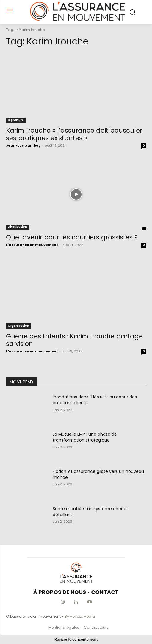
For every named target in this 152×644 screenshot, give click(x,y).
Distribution (17, 227)
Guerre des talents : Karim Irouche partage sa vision (74, 340)
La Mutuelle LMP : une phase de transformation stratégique (85, 437)
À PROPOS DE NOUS (60, 592)
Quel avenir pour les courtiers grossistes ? (72, 237)
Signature (16, 120)
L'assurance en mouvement (32, 245)
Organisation (18, 326)
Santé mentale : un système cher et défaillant (90, 512)
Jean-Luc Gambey (23, 145)
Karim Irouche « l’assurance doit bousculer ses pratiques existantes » (74, 134)
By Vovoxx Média (80, 616)
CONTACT (105, 592)
